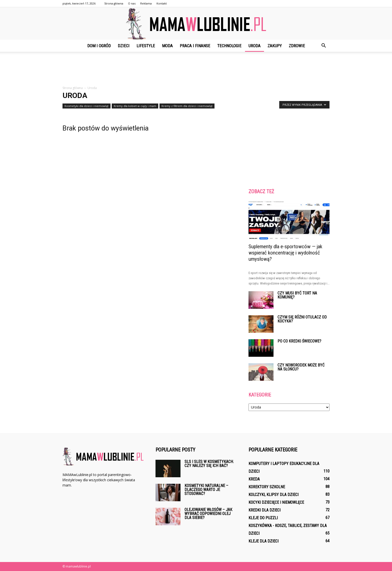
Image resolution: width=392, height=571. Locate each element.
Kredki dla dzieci (264, 510)
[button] (323, 46)
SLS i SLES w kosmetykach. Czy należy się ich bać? (209, 464)
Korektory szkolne (267, 487)
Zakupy (275, 46)
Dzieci (124, 46)
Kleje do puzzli (263, 518)
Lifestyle (146, 46)
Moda (167, 46)
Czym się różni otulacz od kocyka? (302, 319)
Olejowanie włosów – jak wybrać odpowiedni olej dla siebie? (208, 514)
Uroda (254, 46)
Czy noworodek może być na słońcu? (301, 367)
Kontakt (162, 3)
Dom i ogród (99, 46)
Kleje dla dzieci (263, 541)
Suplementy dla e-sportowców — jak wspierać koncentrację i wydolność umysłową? (285, 253)
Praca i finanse (195, 46)
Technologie (229, 46)
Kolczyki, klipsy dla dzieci (273, 495)
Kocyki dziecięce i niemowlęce (276, 502)
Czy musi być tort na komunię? (297, 295)
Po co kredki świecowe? (299, 341)
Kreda (254, 479)
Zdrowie (297, 46)
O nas (132, 3)
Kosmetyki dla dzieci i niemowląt (86, 106)
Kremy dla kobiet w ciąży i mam (135, 106)
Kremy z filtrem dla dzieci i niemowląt (187, 106)
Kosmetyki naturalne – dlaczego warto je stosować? (206, 490)
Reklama (146, 3)
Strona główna (114, 3)
